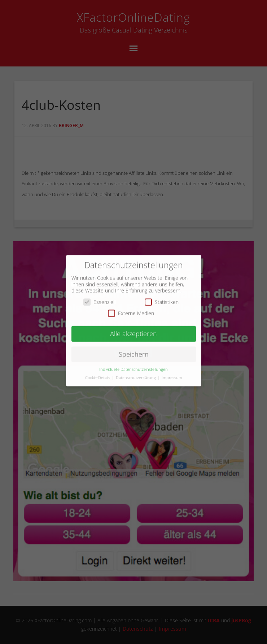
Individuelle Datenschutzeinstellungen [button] (133, 365)
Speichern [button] (134, 350)
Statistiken (162, 298)
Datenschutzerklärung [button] (136, 373)
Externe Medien (131, 309)
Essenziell (99, 298)
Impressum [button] (172, 373)
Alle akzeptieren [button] (133, 330)
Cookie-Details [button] (98, 373)
